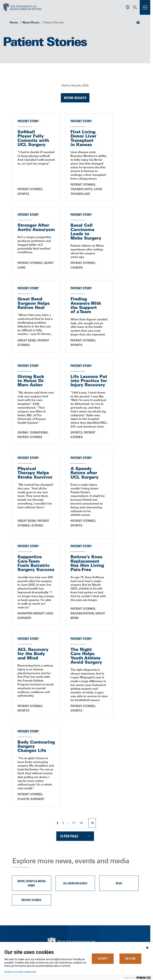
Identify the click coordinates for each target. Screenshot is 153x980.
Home (14, 22)
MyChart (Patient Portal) (64, 884)
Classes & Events (60, 874)
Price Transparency (61, 895)
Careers (53, 863)
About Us (55, 853)
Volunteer (55, 879)
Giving (53, 932)
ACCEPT (103, 959)
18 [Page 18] (81, 678)
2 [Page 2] (63, 678)
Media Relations (59, 937)
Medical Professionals (63, 922)
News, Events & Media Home (32, 739)
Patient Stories (31, 755)
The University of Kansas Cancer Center (75, 927)
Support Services (60, 906)
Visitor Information (61, 911)
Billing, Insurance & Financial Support (74, 890)
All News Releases (75, 739)
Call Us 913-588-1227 (75, 815)
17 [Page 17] (74, 678)
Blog (119, 739)
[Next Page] (92, 678)
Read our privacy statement (20, 972)
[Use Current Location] (128, 7)
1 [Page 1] (57, 678)
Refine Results (75, 98)
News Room (31, 22)
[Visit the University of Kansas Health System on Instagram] (87, 837)
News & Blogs (58, 868)
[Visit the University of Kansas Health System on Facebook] (52, 837)
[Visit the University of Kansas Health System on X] (63, 837)
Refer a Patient (58, 916)
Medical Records (59, 900)
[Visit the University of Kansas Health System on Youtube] (99, 837)
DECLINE (130, 959)
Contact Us (56, 858)
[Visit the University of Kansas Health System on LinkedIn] (75, 837)
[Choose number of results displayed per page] (75, 692)
